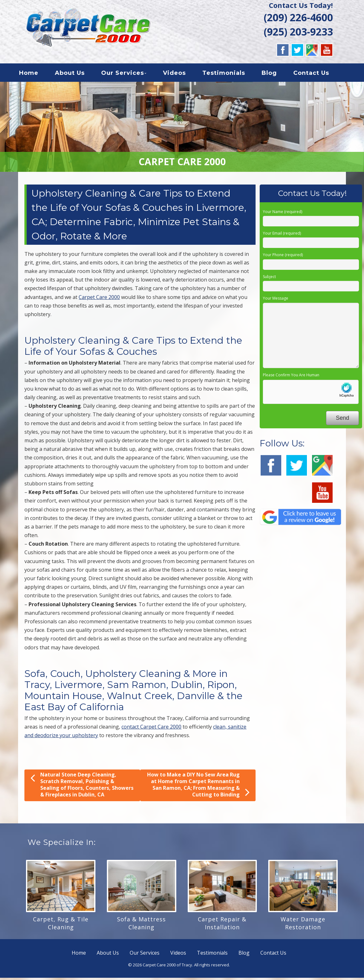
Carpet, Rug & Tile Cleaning (61, 925)
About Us (76, 74)
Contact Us (317, 74)
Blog (275, 74)
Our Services (129, 74)
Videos (180, 74)
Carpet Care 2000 (99, 299)
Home (35, 74)
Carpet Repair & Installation (222, 925)
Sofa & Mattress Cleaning (141, 925)
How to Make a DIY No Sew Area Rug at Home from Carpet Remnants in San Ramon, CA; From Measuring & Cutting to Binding (198, 787)
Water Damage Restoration (303, 925)
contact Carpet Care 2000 (151, 729)
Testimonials (230, 74)
